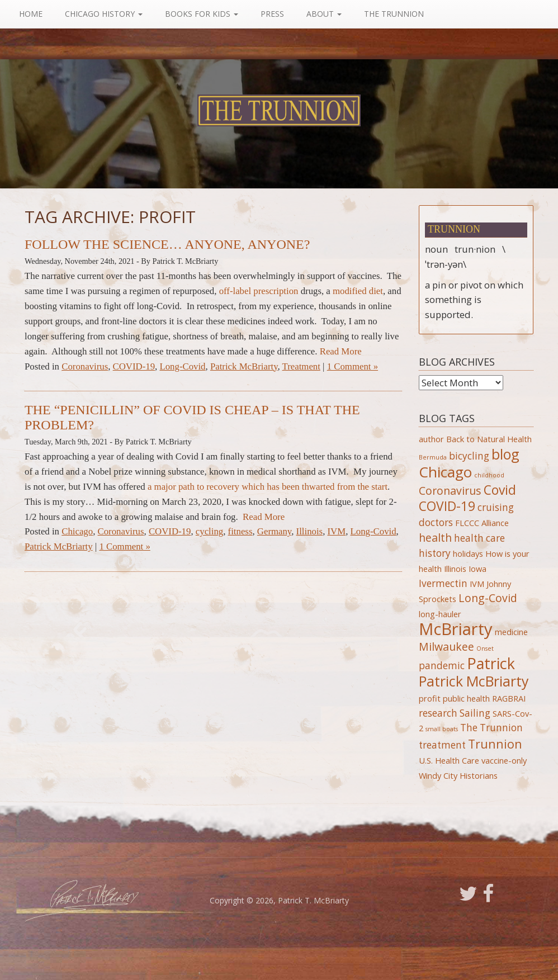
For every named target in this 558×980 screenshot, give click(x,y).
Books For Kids (202, 14)
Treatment (301, 366)
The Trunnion (394, 14)
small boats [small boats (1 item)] (442, 729)
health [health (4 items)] (435, 538)
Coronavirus (85, 366)
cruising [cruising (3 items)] (496, 507)
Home (31, 14)
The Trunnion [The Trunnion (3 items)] (491, 728)
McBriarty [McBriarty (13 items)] (456, 629)
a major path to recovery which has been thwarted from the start (268, 487)
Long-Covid (182, 366)
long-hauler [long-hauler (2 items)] (440, 614)
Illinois (310, 531)
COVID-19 (134, 366)
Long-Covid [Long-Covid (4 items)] (488, 598)
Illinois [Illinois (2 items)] (455, 569)
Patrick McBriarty (244, 366)
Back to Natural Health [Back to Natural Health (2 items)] (489, 439)
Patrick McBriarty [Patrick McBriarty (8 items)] (474, 681)
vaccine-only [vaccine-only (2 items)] (504, 760)
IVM (337, 531)
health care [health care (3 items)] (479, 538)
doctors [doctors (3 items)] (436, 522)
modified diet (358, 291)
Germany (274, 531)
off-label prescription (259, 291)
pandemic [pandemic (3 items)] (442, 666)
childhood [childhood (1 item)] (489, 475)
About (324, 14)
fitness (240, 531)
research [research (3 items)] (438, 713)
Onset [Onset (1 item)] (485, 648)
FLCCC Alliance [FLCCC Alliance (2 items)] (482, 523)
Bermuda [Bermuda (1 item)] (433, 457)
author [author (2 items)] (431, 439)
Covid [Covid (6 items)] (500, 490)
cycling (209, 531)
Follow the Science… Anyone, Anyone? (167, 244)
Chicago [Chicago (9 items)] (445, 472)
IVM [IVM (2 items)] (477, 584)
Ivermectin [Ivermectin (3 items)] (443, 583)
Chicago (77, 531)
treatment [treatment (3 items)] (442, 745)
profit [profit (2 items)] (430, 698)
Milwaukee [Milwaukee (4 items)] (446, 647)
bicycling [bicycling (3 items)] (469, 456)
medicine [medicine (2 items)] (511, 632)
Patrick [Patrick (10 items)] (491, 663)
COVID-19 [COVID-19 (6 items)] (447, 506)
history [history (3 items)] (435, 553)
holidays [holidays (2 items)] (468, 553)
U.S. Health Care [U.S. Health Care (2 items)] (449, 760)
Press (272, 14)
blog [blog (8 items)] (505, 454)
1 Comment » (353, 366)
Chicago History (104, 14)
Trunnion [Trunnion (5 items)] (495, 744)
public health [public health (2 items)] (466, 698)
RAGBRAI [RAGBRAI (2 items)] (509, 698)
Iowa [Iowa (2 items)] (477, 569)
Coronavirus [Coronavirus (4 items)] (450, 491)
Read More (341, 351)
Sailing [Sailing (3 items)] (475, 713)
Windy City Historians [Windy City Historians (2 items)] (458, 775)
